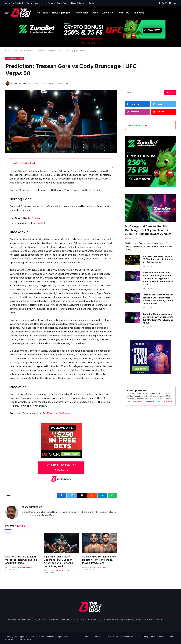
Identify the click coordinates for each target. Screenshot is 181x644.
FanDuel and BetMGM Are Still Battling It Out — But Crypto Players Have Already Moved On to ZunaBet (158, 299)
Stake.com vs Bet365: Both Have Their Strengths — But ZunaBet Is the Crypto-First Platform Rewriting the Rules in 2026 (158, 278)
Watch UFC (108, 13)
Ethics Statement (78, 3)
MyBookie (34, 218)
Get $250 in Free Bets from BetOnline (61, 467)
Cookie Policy (62, 3)
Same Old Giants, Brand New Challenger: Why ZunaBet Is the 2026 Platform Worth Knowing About (159, 318)
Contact (92, 3)
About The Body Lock (14, 3)
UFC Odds (102, 567)
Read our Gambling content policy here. (155, 401)
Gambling (139, 13)
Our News (43, 13)
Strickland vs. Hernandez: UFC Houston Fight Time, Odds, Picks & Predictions (100, 560)
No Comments (49, 83)
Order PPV (124, 13)
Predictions (82, 13)
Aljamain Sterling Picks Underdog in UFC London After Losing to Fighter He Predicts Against (59, 561)
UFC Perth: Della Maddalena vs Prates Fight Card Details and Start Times (21, 560)
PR (126, 238)
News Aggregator (62, 13)
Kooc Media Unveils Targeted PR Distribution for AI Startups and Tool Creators (158, 259)
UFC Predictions (15, 58)
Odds (95, 13)
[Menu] (7, 13)
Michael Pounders (21, 83)
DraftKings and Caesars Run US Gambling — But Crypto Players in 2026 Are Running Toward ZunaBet (148, 230)
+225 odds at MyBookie (57, 413)
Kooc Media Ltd (47, 637)
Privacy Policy (47, 3)
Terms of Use (32, 3)
